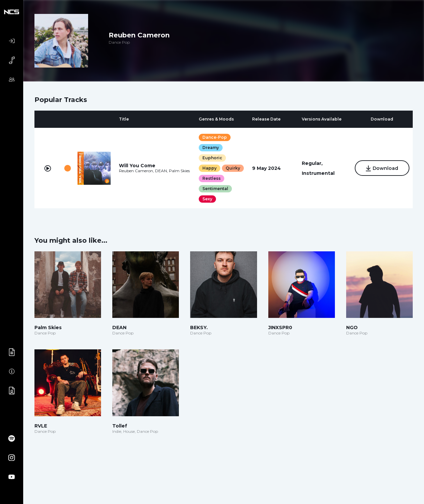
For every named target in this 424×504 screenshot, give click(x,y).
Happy (210, 168)
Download (382, 169)
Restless (212, 178)
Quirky (233, 168)
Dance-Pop (215, 137)
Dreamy (211, 148)
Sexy (207, 199)
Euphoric (212, 158)
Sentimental (215, 189)
